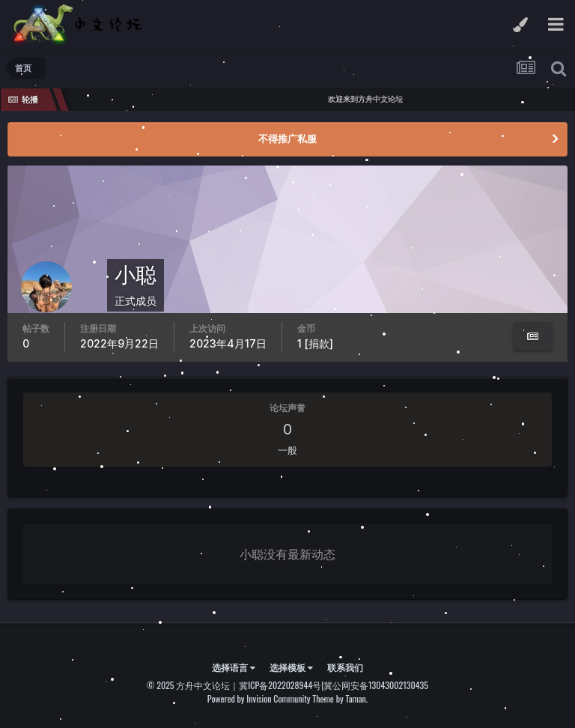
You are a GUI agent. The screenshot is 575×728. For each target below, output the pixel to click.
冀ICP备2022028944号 (280, 685)
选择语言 (234, 667)
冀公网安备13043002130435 (376, 685)
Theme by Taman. (340, 698)
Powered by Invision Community (259, 698)
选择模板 (291, 667)
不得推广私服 (287, 139)
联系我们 (345, 667)
